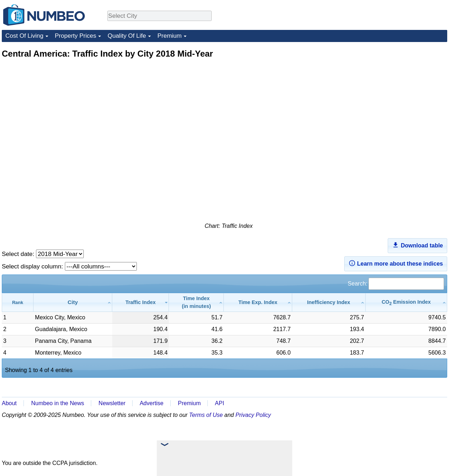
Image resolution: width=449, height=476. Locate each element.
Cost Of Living (24, 36)
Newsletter (112, 403)
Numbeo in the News (58, 403)
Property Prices (76, 36)
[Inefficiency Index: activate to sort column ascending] (329, 302)
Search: (396, 284)
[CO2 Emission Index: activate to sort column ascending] (406, 302)
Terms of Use (206, 415)
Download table (417, 245)
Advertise (152, 403)
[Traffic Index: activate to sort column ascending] (141, 302)
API (220, 403)
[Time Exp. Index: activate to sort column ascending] (258, 302)
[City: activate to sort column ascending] (73, 302)
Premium (170, 36)
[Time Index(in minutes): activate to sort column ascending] (196, 302)
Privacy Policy (253, 415)
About (9, 403)
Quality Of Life (127, 36)
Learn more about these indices (396, 263)
